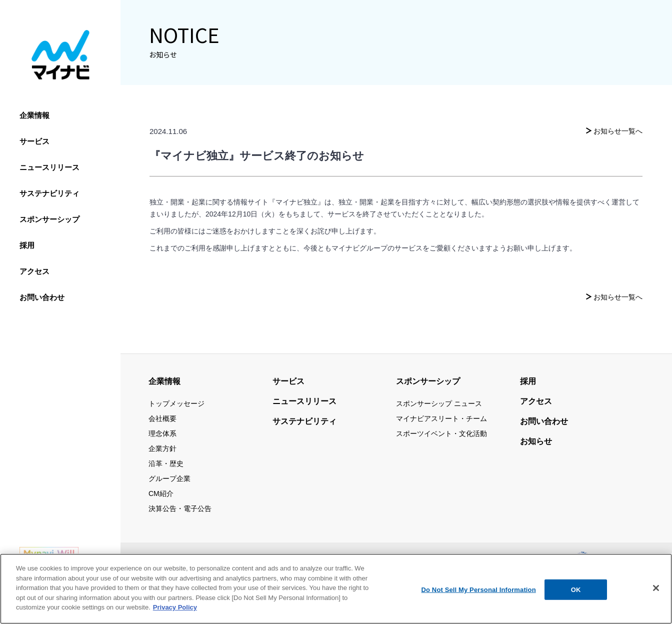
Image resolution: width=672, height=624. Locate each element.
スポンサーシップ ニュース (439, 403)
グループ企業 (169, 478)
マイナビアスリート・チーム (441, 418)
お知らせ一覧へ (618, 131)
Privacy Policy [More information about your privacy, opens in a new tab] (175, 609)
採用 (27, 245)
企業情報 (34, 115)
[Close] (656, 589)
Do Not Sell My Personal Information (479, 591)
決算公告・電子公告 (180, 508)
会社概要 (162, 418)
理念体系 (162, 433)
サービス (34, 141)
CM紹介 (161, 493)
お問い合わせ (42, 297)
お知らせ (536, 441)
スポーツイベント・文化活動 (441, 433)
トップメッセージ (176, 403)
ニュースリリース (49, 167)
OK (576, 591)
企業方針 (162, 448)
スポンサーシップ (49, 219)
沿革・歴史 (166, 463)
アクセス (34, 271)
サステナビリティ (49, 193)
